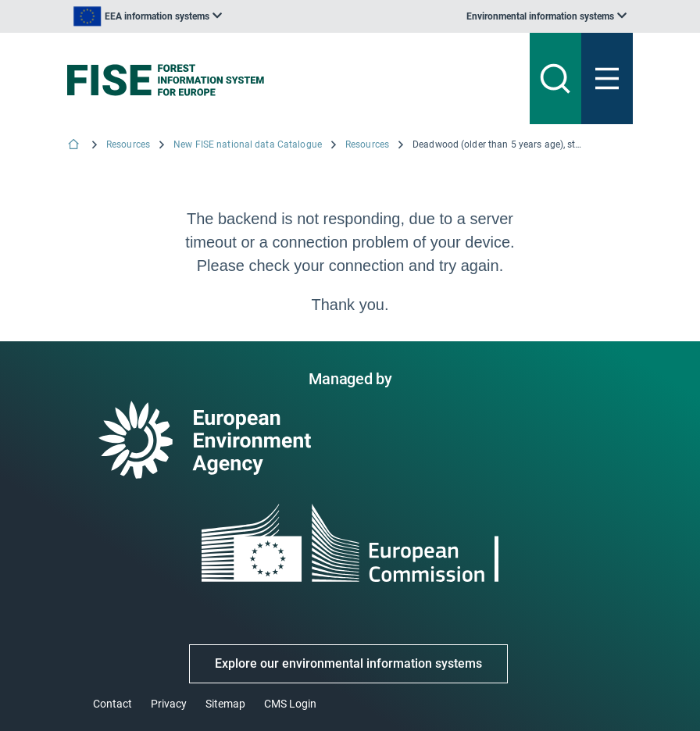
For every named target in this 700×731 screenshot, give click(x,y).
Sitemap (225, 704)
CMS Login (290, 704)
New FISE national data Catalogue (248, 144)
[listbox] (148, 16)
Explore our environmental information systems (348, 663)
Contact (112, 704)
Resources (128, 144)
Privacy (169, 704)
